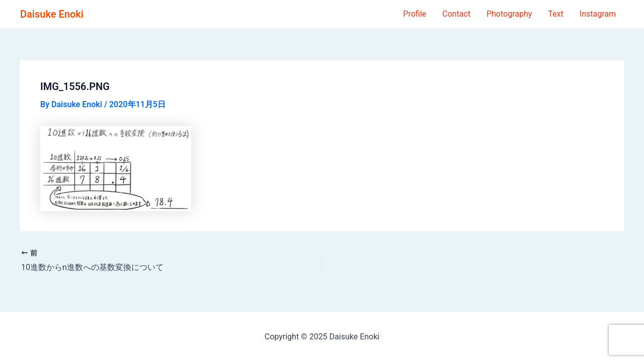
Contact (456, 14)
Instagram (598, 14)
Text (555, 14)
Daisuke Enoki (52, 14)
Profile (415, 14)
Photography (509, 14)
